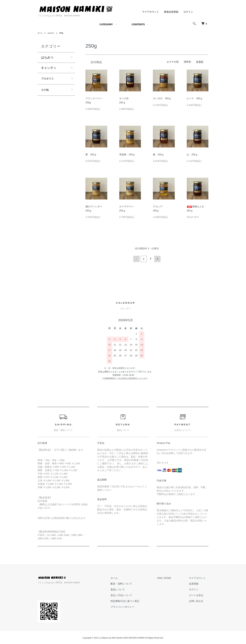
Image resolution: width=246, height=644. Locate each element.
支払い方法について (129, 595)
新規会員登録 (171, 12)
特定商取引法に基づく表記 (133, 600)
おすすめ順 (173, 62)
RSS (165, 577)
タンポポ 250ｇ (162, 98)
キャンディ (49, 68)
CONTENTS (138, 24)
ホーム (41, 33)
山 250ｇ (192, 154)
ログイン (188, 12)
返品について (126, 589)
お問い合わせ (199, 600)
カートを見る (199, 595)
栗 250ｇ (91, 154)
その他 (46, 91)
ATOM (173, 577)
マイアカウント (151, 12)
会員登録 (196, 583)
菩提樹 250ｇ (127, 154)
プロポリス (49, 79)
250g (64, 33)
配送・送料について (129, 583)
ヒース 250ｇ (195, 98)
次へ (157, 258)
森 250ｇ (158, 154)
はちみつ (53, 33)
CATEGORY (106, 24)
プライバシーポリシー (131, 606)
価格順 (187, 62)
